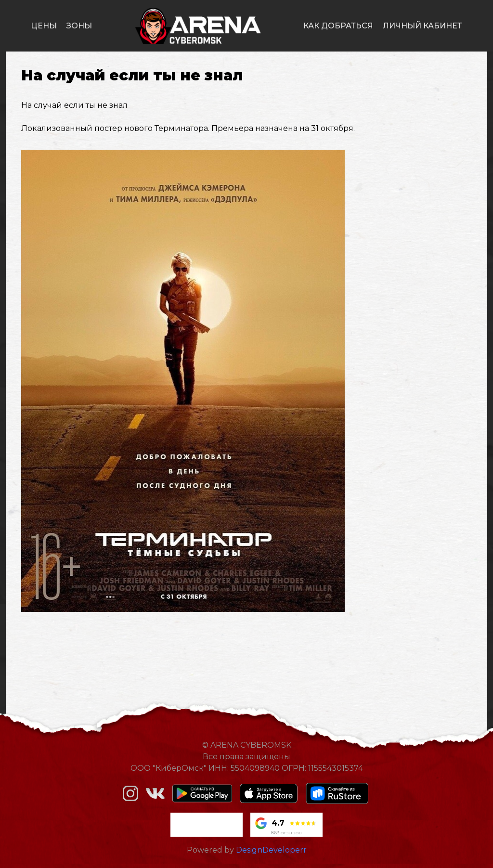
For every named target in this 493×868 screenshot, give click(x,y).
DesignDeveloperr (271, 850)
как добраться (338, 26)
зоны (79, 26)
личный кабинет (422, 26)
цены (44, 26)
